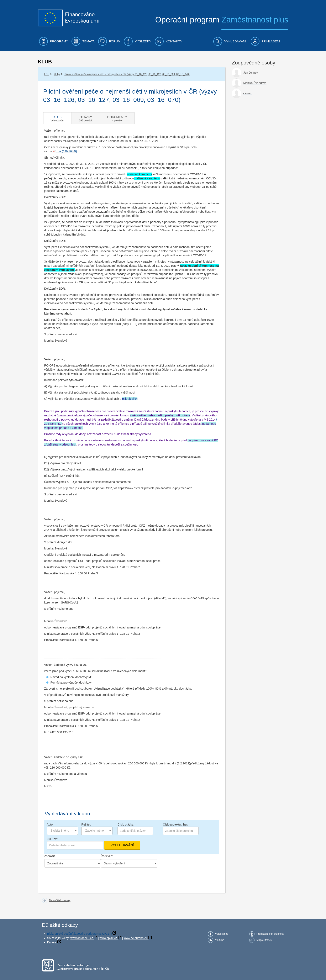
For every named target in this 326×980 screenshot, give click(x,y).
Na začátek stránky (60, 900)
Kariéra (52, 942)
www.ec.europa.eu (136, 938)
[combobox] (62, 831)
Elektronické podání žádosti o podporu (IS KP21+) (80, 934)
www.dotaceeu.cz (82, 938)
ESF (47, 74)
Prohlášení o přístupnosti (270, 934)
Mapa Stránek (264, 940)
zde (59, 151)
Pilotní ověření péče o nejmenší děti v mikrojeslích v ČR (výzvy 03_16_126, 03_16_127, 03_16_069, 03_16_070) (127, 74)
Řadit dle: (107, 856)
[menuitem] (54, 41)
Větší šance (222, 934)
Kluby (57, 74)
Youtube (220, 940)
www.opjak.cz (108, 938)
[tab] (58, 118)
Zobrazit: (50, 856)
